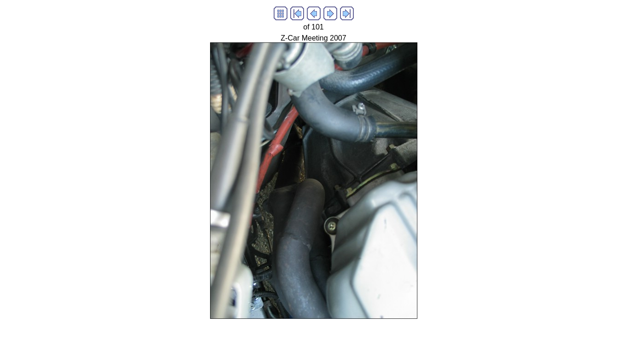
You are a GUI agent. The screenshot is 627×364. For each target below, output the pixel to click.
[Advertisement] (314, 340)
